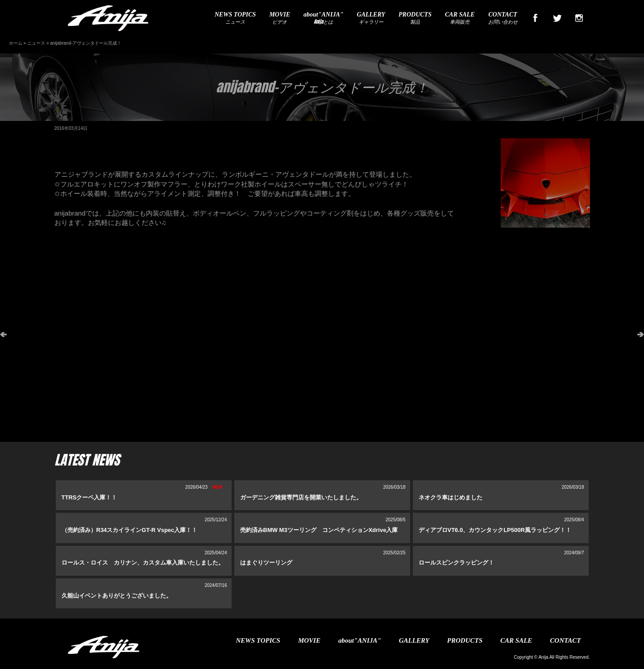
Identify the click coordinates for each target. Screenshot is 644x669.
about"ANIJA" (360, 640)
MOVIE (309, 640)
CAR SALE (516, 640)
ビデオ (280, 18)
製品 (415, 18)
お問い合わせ (503, 18)
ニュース (235, 18)
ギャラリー (371, 18)
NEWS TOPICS (258, 640)
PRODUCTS (465, 640)
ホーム (16, 43)
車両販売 (460, 18)
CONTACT (565, 640)
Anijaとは (323, 18)
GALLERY (414, 640)
